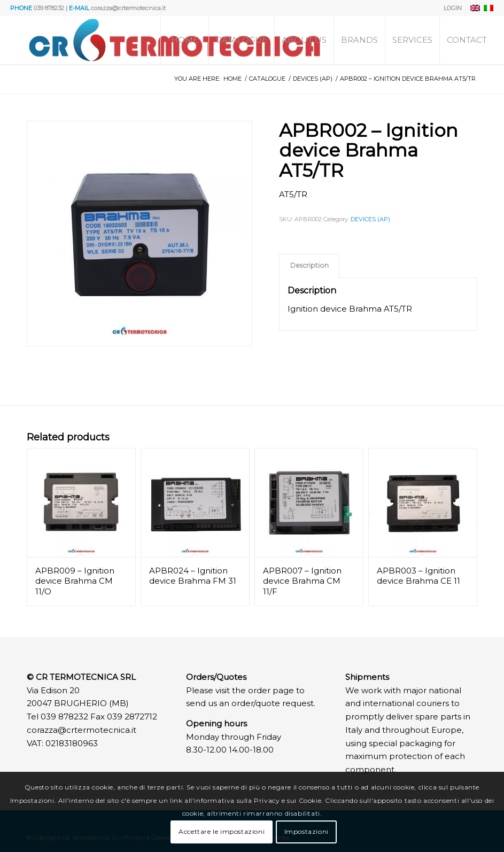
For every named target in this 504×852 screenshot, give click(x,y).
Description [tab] (309, 265)
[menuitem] (450, 8)
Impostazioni (307, 831)
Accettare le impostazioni (222, 831)
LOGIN (453, 8)
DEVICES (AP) (370, 219)
